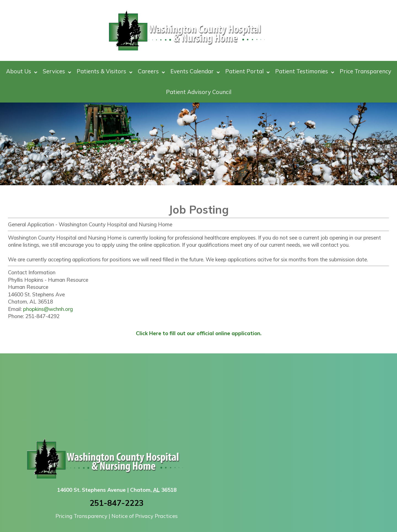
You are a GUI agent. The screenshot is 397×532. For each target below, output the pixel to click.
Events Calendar (195, 71)
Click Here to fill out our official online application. (199, 333)
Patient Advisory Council (199, 92)
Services (57, 71)
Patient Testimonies (305, 71)
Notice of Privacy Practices (145, 516)
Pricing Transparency (81, 516)
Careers (151, 71)
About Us (22, 71)
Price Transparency (365, 71)
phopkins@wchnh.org (48, 309)
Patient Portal (247, 71)
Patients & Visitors (104, 71)
